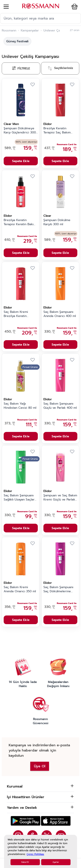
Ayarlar (56, 862)
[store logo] (41, 6)
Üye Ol (40, 766)
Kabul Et (25, 862)
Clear (47, 216)
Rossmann (9, 31)
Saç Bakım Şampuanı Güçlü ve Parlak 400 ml (60, 406)
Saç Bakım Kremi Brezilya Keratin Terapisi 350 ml (16, 314)
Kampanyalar (30, 31)
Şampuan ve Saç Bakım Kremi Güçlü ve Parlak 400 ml (60, 498)
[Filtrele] (21, 68)
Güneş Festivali (17, 41)
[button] (74, 7)
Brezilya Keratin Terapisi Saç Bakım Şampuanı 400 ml (57, 131)
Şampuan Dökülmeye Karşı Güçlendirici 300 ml (20, 131)
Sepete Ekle (21, 161)
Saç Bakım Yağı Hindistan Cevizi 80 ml (20, 406)
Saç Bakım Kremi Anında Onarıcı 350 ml (20, 589)
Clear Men (11, 124)
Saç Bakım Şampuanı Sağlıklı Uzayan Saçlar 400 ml (19, 498)
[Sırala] (60, 68)
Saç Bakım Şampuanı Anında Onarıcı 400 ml (60, 314)
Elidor (48, 124)
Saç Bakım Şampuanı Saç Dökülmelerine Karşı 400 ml (58, 589)
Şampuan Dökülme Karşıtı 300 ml (57, 222)
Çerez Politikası (35, 854)
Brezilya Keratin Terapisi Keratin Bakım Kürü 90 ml (20, 222)
